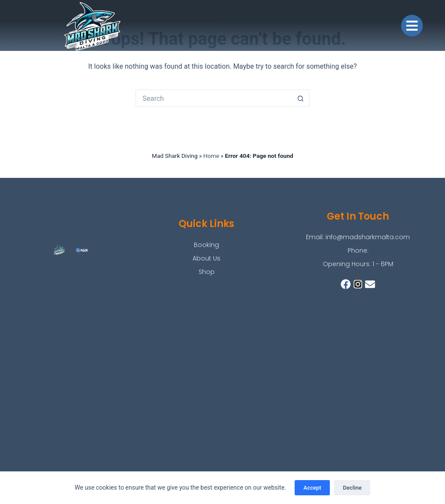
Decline (352, 488)
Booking (206, 245)
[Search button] (301, 98)
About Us (206, 258)
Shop (207, 272)
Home (211, 156)
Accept (312, 488)
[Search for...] (214, 98)
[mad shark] (222, 387)
